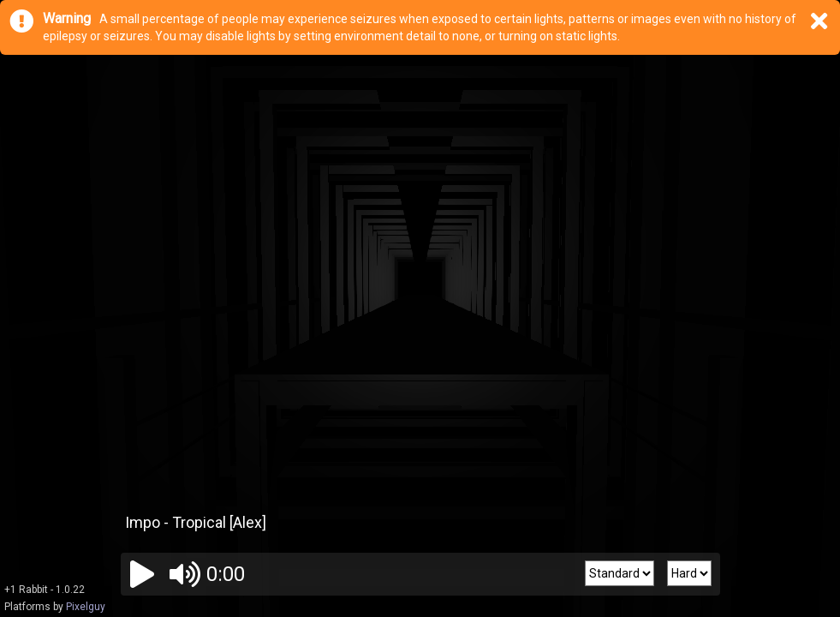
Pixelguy (86, 607)
